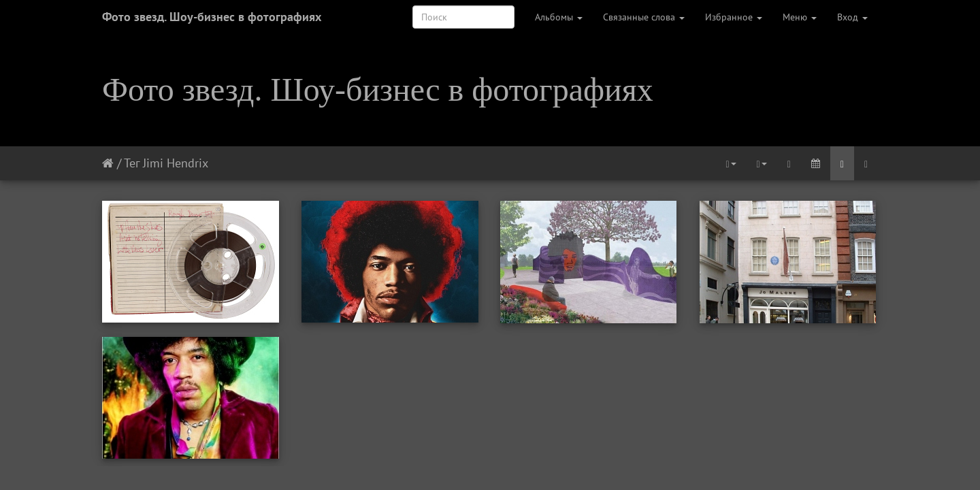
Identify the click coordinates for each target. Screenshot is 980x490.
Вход (852, 17)
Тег (132, 163)
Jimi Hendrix (176, 163)
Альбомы (559, 17)
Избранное (734, 17)
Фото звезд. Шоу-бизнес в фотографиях (212, 17)
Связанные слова (644, 17)
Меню (800, 17)
